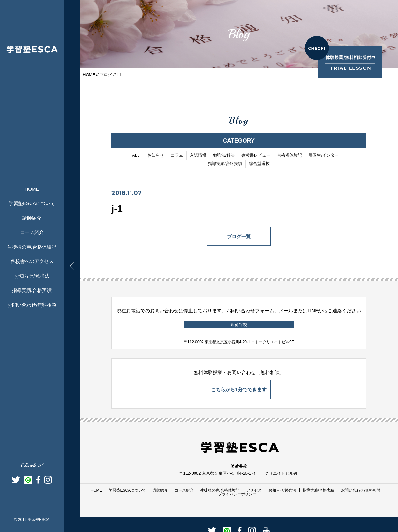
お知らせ (156, 156)
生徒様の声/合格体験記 (32, 247)
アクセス (254, 490)
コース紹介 (32, 232)
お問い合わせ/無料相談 (32, 305)
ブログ (106, 75)
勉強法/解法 (224, 156)
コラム (177, 156)
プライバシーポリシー (237, 494)
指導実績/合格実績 (32, 290)
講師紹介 (32, 218)
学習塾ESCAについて (32, 203)
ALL (136, 156)
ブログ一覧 (239, 237)
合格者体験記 (289, 156)
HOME (32, 189)
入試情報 (198, 156)
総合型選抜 (259, 164)
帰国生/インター (324, 156)
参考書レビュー (256, 156)
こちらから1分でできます (239, 390)
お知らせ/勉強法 (32, 276)
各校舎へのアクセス (32, 261)
